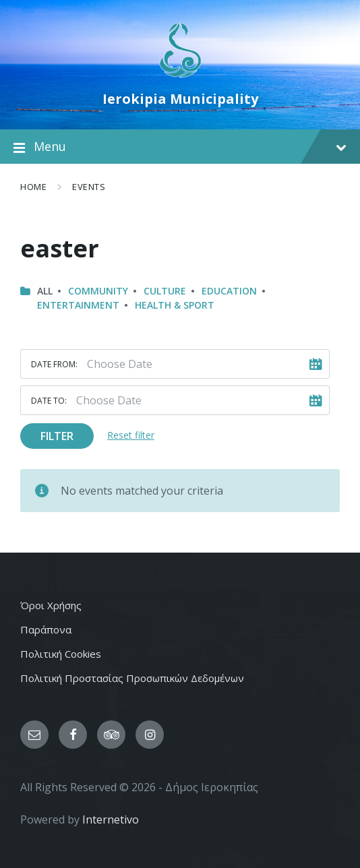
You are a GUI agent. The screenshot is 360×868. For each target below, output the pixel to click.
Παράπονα (46, 629)
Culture (165, 291)
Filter (57, 436)
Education (229, 291)
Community (98, 291)
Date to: (49, 401)
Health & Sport (175, 305)
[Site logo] (180, 76)
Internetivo (111, 819)
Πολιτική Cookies (61, 654)
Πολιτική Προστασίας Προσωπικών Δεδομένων (132, 678)
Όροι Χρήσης (51, 605)
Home (33, 187)
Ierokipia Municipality (180, 99)
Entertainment (78, 305)
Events (89, 187)
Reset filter (131, 435)
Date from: (54, 364)
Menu (180, 147)
